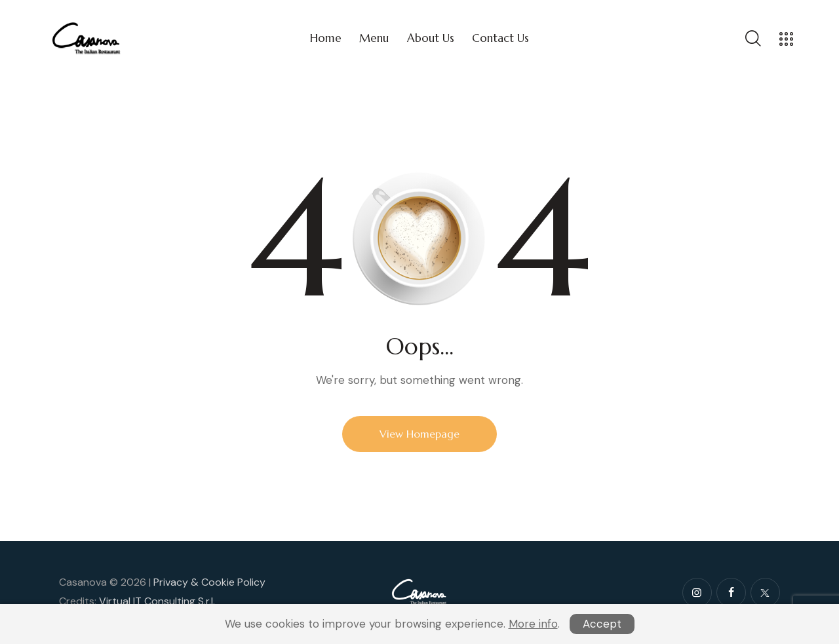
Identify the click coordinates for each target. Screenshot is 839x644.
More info (533, 624)
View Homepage (419, 434)
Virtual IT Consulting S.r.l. (157, 601)
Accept (602, 624)
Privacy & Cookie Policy (209, 582)
